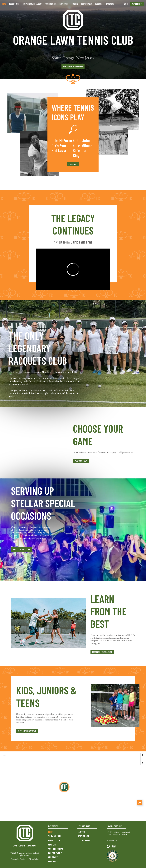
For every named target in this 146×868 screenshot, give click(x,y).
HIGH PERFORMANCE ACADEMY (32, 4)
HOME (50, 832)
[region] (73, 786)
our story (73, 164)
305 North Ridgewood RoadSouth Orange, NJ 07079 (118, 833)
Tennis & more (14, 4)
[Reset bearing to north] (143, 763)
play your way (81, 461)
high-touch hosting (22, 550)
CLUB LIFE (75, 4)
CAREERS (81, 832)
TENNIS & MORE (55, 836)
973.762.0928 (112, 840)
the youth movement (27, 731)
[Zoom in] (143, 755)
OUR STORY (99, 4)
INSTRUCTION (64, 4)
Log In (126, 4)
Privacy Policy (34, 859)
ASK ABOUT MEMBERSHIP (73, 66)
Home (4, 4)
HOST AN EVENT (87, 4)
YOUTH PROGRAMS (51, 4)
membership (137, 4)
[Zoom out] (143, 759)
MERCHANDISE (83, 836)
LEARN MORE (110, 4)
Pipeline (23, 859)
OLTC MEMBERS (84, 840)
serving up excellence (102, 652)
